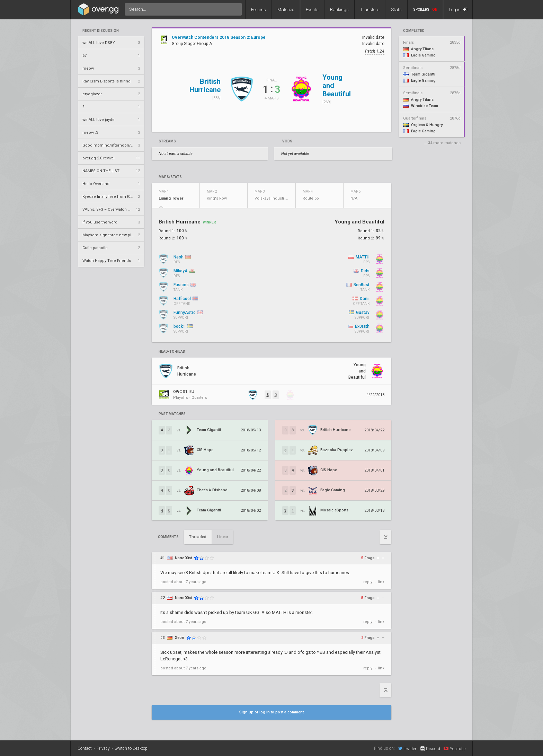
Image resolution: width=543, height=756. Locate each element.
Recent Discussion (101, 31)
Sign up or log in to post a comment (271, 712)
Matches (286, 10)
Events (312, 10)
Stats (396, 10)
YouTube (455, 748)
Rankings (339, 10)
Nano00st (183, 558)
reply (368, 582)
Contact (85, 748)
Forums (259, 10)
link (381, 582)
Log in (458, 10)
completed (414, 31)
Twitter (407, 748)
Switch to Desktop (131, 748)
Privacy (103, 748)
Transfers (370, 10)
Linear (223, 537)
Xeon (180, 638)
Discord (430, 749)
